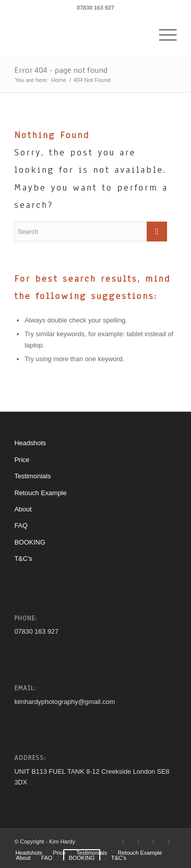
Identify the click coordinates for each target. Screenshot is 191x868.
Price (22, 460)
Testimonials (33, 476)
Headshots (30, 443)
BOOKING (30, 542)
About (23, 509)
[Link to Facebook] (139, 842)
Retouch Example (40, 493)
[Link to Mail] (169, 842)
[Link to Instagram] (154, 842)
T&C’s (23, 559)
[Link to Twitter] (123, 842)
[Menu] (163, 35)
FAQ (21, 525)
